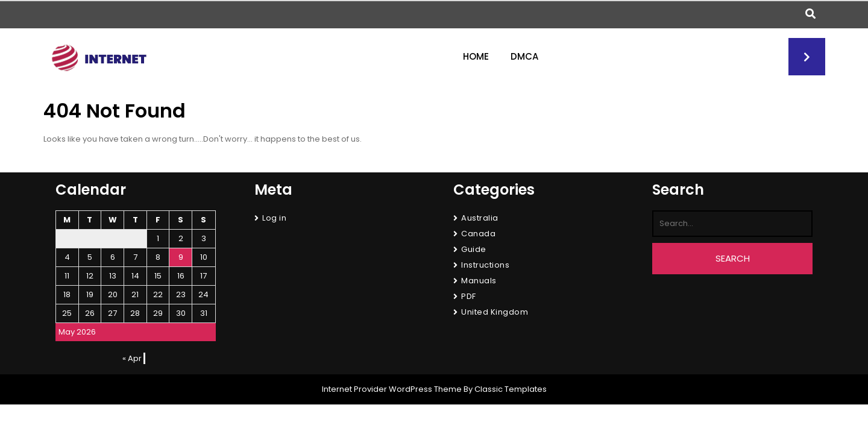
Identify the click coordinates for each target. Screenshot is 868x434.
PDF (469, 296)
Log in (274, 218)
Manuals (479, 281)
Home (476, 56)
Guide (474, 249)
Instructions (485, 265)
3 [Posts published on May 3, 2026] (204, 238)
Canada (478, 234)
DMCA (524, 56)
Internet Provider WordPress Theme (392, 389)
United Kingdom (495, 312)
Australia (480, 218)
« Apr (132, 358)
